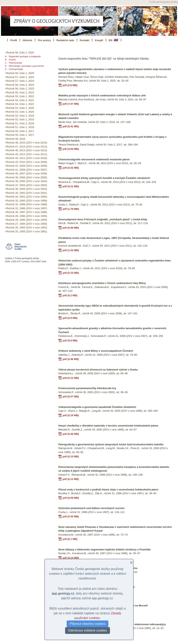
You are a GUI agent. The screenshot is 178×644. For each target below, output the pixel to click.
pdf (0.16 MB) (71, 415)
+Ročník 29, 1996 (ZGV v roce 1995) (26, 216)
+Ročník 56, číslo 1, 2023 (19, 89)
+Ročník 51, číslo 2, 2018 (19, 123)
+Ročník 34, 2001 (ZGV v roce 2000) (26, 197)
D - (6, 66)
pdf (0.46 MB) (71, 228)
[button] (130, 563)
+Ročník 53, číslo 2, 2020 (19, 108)
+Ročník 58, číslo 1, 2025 (19, 73)
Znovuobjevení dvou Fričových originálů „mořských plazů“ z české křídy (103, 219)
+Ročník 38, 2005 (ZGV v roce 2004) (26, 181)
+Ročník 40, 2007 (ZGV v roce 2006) (26, 173)
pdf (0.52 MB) (71, 168)
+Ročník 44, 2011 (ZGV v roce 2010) (26, 158)
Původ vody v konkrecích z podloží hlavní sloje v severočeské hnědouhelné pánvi (108, 490)
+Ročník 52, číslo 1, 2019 (19, 119)
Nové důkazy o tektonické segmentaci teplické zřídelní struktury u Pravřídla (104, 549)
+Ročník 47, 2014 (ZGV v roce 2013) (26, 147)
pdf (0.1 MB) (70, 539)
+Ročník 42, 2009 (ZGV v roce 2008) (26, 166)
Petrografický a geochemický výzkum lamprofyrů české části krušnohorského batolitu (111, 444)
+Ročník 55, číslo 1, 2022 (19, 96)
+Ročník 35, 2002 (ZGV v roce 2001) (26, 193)
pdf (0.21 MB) (71, 186)
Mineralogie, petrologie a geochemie (26, 66)
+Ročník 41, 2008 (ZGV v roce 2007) (26, 170)
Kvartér (12, 60)
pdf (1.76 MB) (71, 209)
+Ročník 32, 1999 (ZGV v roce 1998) (26, 204)
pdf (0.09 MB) (71, 498)
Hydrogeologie (16, 69)
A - (6, 56)
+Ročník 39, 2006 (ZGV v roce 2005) (26, 177)
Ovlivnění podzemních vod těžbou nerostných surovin (91, 508)
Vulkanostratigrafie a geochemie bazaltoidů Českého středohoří (97, 407)
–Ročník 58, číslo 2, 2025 (19, 53)
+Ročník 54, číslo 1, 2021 (19, 104)
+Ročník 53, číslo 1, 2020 (19, 112)
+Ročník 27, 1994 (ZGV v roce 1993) (26, 224)
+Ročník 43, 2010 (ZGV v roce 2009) (26, 162)
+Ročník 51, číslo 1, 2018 (19, 127)
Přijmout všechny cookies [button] (88, 624)
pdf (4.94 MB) (71, 149)
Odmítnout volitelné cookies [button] (88, 630)
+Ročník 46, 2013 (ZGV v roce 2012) (26, 150)
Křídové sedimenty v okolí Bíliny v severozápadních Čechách (96, 351)
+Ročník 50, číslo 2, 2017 (19, 131)
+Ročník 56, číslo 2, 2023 (19, 85)
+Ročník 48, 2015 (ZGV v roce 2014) (26, 143)
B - (6, 60)
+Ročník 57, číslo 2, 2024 (19, 77)
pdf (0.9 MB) (70, 341)
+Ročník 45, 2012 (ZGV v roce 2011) (26, 154)
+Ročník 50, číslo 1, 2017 (19, 135)
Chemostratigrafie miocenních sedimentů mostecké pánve (94, 159)
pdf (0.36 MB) (71, 516)
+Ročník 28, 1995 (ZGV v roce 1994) (26, 220)
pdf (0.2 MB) (70, 295)
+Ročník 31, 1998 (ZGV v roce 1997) (26, 208)
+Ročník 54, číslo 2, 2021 (19, 100)
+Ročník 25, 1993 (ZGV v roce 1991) (26, 231)
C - (6, 63)
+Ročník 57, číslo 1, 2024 (19, 81)
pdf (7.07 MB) (71, 104)
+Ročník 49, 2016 (15, 139)
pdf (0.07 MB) (71, 397)
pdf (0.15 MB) (71, 273)
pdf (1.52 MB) (71, 250)
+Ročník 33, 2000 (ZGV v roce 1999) (26, 201)
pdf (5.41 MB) (71, 126)
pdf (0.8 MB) (70, 318)
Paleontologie (16, 63)
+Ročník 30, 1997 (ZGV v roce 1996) (26, 212)
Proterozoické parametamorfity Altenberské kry (87, 388)
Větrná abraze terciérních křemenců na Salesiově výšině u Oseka (98, 370)
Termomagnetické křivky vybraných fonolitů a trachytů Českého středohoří (104, 178)
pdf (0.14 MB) (71, 558)
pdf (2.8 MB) (70, 85)
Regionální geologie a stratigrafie (25, 56)
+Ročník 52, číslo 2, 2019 (19, 116)
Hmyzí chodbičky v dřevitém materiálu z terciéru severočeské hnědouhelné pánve (108, 426)
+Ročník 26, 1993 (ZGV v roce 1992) (26, 227)
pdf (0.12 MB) (71, 378)
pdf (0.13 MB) (71, 479)
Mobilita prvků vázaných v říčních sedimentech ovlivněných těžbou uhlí (102, 95)
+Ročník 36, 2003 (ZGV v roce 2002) (26, 189)
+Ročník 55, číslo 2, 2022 (19, 93)
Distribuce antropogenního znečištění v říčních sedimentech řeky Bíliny (102, 283)
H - (6, 69)
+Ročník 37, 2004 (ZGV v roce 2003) (26, 185)
